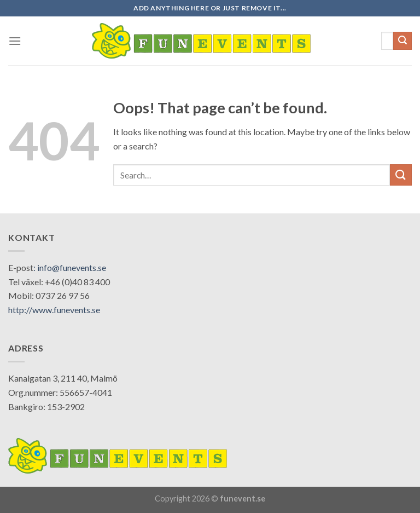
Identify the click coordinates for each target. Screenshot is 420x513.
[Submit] (402, 41)
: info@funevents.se (70, 267)
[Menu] (15, 41)
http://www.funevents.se (54, 310)
